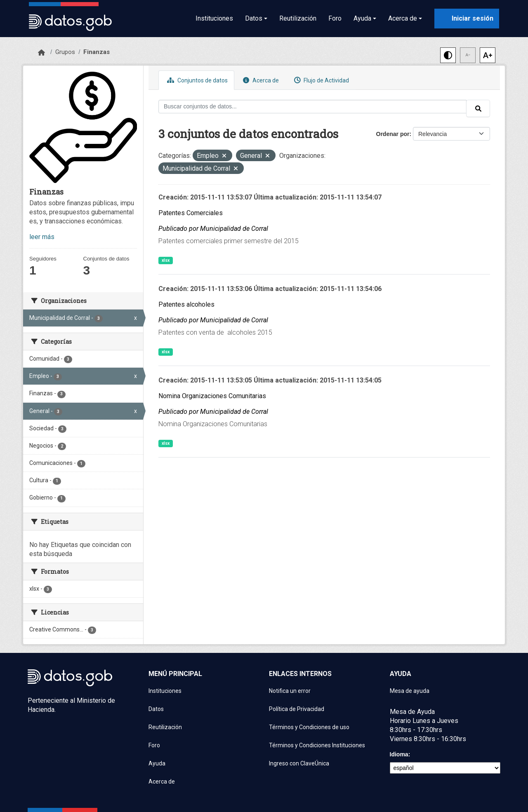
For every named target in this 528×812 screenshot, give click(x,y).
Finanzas (97, 52)
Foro (335, 18)
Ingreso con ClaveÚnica (299, 763)
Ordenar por (393, 134)
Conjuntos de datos (196, 80)
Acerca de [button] (403, 18)
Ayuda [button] (362, 18)
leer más (42, 237)
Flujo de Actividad (321, 80)
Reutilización (298, 18)
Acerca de (260, 80)
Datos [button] (254, 18)
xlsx (166, 260)
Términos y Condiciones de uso (309, 727)
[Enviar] (478, 108)
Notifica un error (290, 691)
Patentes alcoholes (186, 304)
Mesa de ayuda (410, 691)
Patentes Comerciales (191, 213)
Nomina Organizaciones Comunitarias (212, 396)
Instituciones (214, 18)
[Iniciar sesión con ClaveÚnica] (467, 19)
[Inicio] (41, 53)
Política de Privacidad (297, 709)
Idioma (399, 754)
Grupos (65, 52)
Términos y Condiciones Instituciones (317, 745)
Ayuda (157, 763)
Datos (156, 709)
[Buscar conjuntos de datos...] (312, 107)
